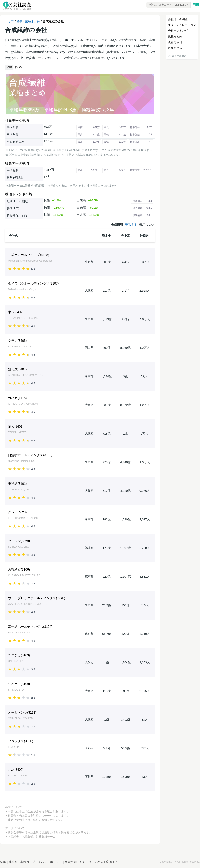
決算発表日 (175, 42)
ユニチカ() (19, 655)
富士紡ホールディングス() (30, 627)
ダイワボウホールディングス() (33, 283)
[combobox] (157, 5)
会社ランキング (178, 31)
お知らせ (85, 862)
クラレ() (17, 341)
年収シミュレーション (182, 25)
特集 (20, 21)
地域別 (13, 862)
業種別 (25, 862)
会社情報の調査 (178, 19)
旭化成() (17, 369)
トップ (9, 21)
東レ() (16, 312)
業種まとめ (32, 21)
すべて (19, 67)
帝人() (16, 426)
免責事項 (71, 862)
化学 (9, 67)
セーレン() (19, 541)
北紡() (16, 770)
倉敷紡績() (19, 569)
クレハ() (17, 512)
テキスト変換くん (106, 862)
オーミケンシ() (22, 712)
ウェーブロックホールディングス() (37, 598)
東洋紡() (17, 484)
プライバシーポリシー (47, 862)
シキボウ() (19, 684)
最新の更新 (175, 48)
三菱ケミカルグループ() (29, 255)
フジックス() (21, 741)
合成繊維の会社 (53, 21)
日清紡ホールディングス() (30, 455)
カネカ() (17, 398)
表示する (131, 224)
